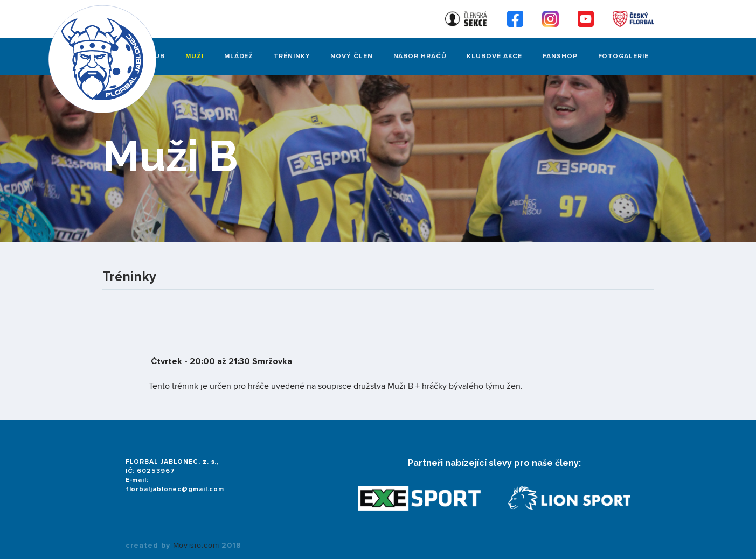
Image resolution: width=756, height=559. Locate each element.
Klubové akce (494, 56)
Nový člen (351, 56)
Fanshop (560, 56)
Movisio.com (196, 546)
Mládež (239, 56)
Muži (195, 56)
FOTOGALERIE (623, 56)
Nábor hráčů (420, 56)
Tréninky (292, 56)
